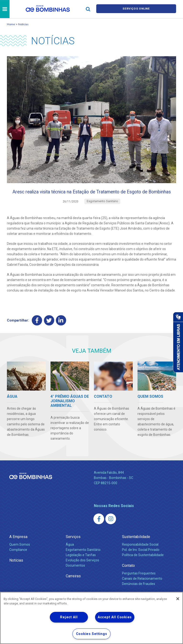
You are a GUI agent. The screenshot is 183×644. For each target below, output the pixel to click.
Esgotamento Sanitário (83, 559)
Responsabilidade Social (140, 554)
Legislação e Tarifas (81, 565)
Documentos (75, 575)
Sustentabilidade (136, 546)
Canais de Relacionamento (142, 588)
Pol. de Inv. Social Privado (141, 559)
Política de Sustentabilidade (143, 565)
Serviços (73, 546)
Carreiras (73, 586)
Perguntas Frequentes (139, 583)
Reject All (69, 617)
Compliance (18, 559)
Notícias (23, 24)
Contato (128, 575)
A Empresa (18, 546)
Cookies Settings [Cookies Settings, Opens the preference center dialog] (92, 634)
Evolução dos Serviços (82, 570)
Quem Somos (20, 554)
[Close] (178, 599)
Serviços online (136, 9)
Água (70, 554)
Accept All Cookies (115, 617)
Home (11, 24)
